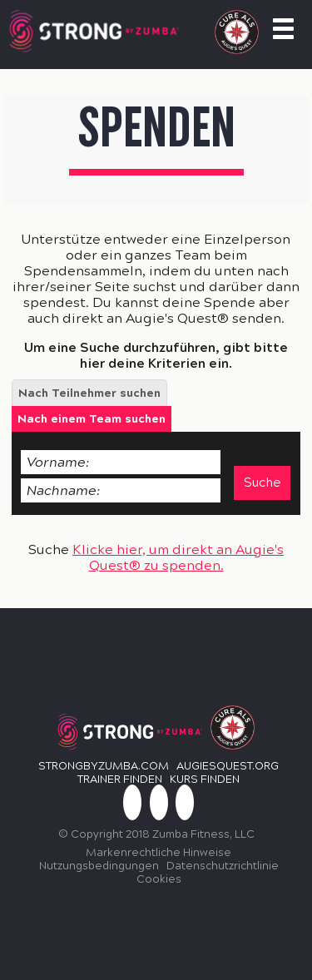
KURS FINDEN (205, 780)
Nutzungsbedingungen (99, 866)
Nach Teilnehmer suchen (89, 393)
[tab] (89, 393)
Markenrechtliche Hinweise (158, 853)
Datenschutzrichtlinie (223, 866)
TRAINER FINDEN (120, 780)
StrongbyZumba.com (104, 766)
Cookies (159, 879)
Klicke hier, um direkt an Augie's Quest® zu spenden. (178, 557)
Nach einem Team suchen (92, 419)
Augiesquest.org (228, 766)
